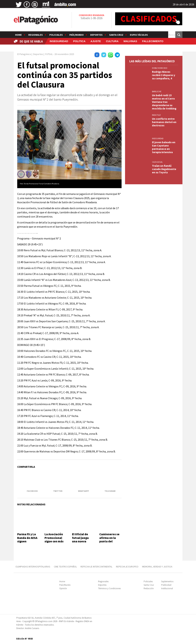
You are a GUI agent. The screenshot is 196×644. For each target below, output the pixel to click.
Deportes (96, 35)
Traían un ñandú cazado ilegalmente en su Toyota (164, 169)
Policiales (56, 35)
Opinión (63, 588)
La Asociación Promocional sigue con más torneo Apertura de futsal (54, 543)
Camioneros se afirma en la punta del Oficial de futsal (110, 540)
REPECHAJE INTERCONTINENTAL (96, 567)
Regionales (36, 35)
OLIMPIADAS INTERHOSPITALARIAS (33, 567)
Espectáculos (139, 35)
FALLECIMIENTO (153, 41)
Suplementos (167, 581)
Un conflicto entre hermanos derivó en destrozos (164, 122)
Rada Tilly (156, 115)
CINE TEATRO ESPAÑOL (65, 567)
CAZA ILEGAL (157, 162)
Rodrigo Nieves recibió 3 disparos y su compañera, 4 (164, 75)
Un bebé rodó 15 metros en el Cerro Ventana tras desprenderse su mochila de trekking (164, 102)
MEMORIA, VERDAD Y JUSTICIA (157, 567)
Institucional (167, 588)
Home (18, 35)
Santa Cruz (116, 35)
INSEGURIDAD (59, 41)
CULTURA (112, 41)
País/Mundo (77, 35)
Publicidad (166, 585)
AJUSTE (96, 41)
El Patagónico (24, 54)
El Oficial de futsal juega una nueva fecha (80, 540)
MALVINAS (130, 41)
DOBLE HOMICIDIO (160, 68)
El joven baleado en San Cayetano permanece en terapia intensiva (164, 147)
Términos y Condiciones (109, 588)
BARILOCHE (157, 92)
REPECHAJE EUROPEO (127, 567)
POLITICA (79, 41)
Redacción (149, 588)
